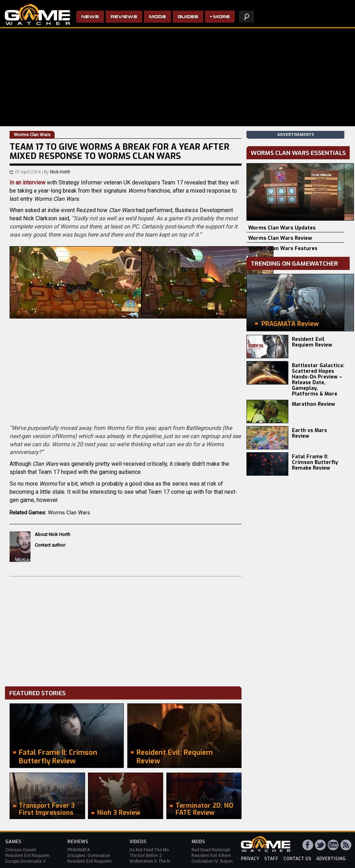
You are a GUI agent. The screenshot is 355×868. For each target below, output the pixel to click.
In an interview (27, 183)
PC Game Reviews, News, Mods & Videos (37, 15)
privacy (250, 859)
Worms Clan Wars (69, 513)
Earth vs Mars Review (309, 433)
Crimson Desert (21, 850)
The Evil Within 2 (146, 856)
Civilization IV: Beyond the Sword (224, 861)
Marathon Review (314, 404)
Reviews (124, 17)
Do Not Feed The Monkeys (155, 850)
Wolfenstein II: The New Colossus (162, 861)
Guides (188, 17)
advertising (331, 859)
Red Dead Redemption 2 (215, 850)
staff (271, 859)
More (221, 17)
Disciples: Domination (89, 856)
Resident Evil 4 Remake (215, 856)
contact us (297, 859)
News (90, 17)
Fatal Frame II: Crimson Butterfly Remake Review (315, 462)
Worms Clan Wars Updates (282, 228)
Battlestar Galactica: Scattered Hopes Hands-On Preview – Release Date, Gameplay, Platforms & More (318, 380)
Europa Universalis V (26, 861)
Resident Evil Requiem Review (312, 342)
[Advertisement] (126, 630)
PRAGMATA (79, 850)
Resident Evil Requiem (27, 856)
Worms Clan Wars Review (280, 238)
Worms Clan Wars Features (283, 248)
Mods (157, 17)
